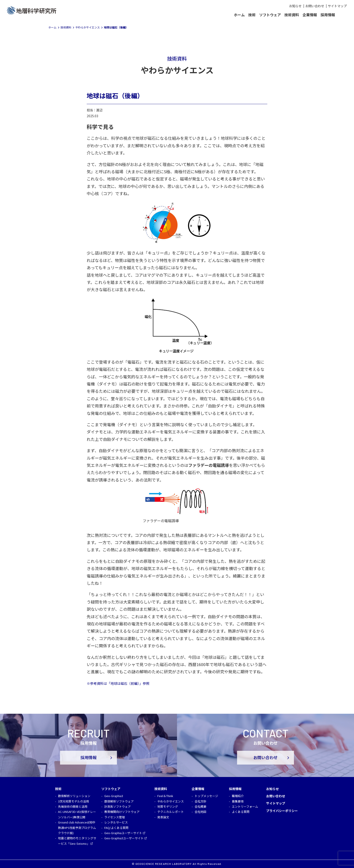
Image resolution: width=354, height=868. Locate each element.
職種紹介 (238, 796)
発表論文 (163, 817)
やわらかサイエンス (171, 801)
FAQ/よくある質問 (116, 828)
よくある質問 (241, 812)
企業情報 (310, 15)
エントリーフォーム (245, 806)
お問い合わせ (315, 6)
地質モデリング (168, 806)
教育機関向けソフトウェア (122, 812)
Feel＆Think (165, 796)
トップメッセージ (206, 796)
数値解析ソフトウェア (119, 801)
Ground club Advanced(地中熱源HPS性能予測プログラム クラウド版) (77, 828)
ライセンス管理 (115, 817)
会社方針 (200, 801)
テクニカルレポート (171, 812)
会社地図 (200, 812)
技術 (252, 15)
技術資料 (292, 15)
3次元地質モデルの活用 (73, 801)
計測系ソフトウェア (118, 806)
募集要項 (238, 801)
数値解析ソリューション (74, 796)
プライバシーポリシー (282, 811)
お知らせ (295, 6)
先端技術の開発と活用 (73, 806)
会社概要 (200, 806)
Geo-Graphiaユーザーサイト (123, 833)
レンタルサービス (116, 822)
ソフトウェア (270, 15)
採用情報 (328, 15)
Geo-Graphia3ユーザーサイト (124, 838)
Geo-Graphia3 (114, 796)
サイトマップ (337, 6)
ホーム (239, 15)
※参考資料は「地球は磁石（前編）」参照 (118, 683)
